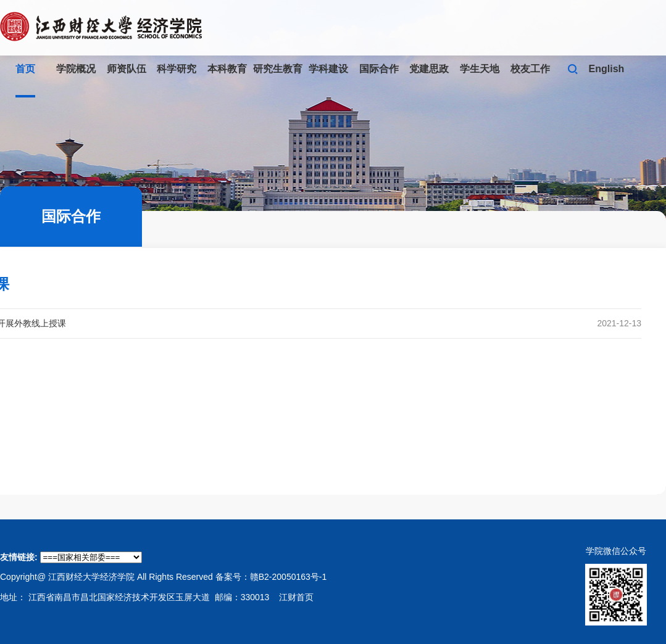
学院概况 (76, 69)
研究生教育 (278, 69)
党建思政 (429, 69)
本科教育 (227, 69)
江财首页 (296, 597)
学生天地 (480, 69)
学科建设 (328, 69)
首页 (25, 69)
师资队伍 (127, 69)
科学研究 (177, 69)
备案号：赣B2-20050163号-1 (271, 577)
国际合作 (379, 69)
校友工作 (530, 69)
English (607, 69)
